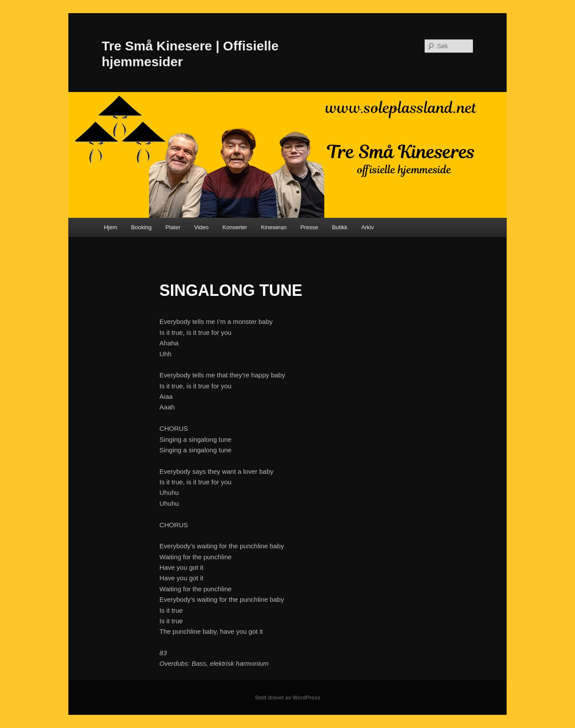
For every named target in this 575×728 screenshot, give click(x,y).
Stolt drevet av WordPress (287, 698)
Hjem (110, 227)
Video (201, 227)
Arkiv (367, 227)
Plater (173, 227)
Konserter (235, 227)
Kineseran (274, 227)
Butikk (339, 227)
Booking (141, 227)
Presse (309, 227)
